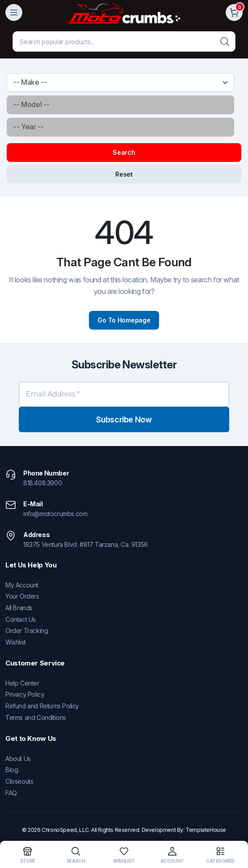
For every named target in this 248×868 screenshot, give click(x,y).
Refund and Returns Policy (42, 706)
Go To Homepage (124, 320)
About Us (18, 758)
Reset (124, 174)
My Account (22, 585)
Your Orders (22, 596)
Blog (12, 770)
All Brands (19, 608)
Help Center (22, 683)
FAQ (11, 793)
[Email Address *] (124, 394)
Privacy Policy (25, 694)
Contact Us (21, 619)
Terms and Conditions (36, 717)
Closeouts (19, 781)
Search (124, 152)
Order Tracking (27, 630)
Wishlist (16, 642)
